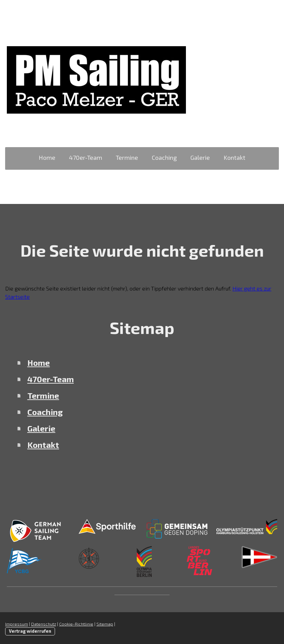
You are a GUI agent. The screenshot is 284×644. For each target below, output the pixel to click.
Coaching (164, 157)
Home (47, 157)
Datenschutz (44, 624)
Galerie (200, 157)
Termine (127, 157)
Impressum (17, 624)
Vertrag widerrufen (30, 631)
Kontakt (234, 157)
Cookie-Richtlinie (76, 624)
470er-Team (86, 157)
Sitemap (105, 624)
